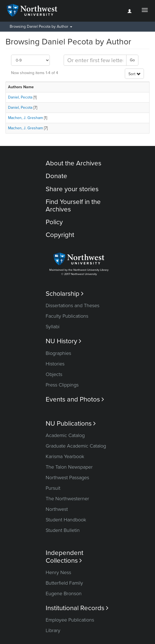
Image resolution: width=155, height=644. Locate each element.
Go (132, 60)
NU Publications (71, 424)
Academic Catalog (65, 435)
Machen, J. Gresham (25, 118)
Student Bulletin (63, 530)
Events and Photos (75, 399)
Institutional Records (77, 608)
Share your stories (72, 189)
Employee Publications (70, 620)
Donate (56, 176)
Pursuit (53, 488)
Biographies (58, 353)
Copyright (60, 235)
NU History (64, 341)
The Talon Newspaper (69, 467)
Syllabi (53, 327)
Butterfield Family (64, 583)
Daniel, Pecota (20, 97)
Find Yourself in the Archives (73, 205)
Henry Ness (58, 572)
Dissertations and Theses (73, 305)
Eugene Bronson (64, 594)
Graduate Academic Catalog (76, 446)
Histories (55, 364)
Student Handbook (66, 520)
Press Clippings (62, 385)
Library (53, 630)
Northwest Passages (67, 478)
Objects (54, 374)
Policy (54, 222)
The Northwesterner (67, 499)
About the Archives (73, 163)
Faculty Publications (67, 316)
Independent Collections (64, 557)
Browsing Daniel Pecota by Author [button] (41, 26)
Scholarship (65, 294)
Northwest (57, 509)
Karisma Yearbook (65, 456)
